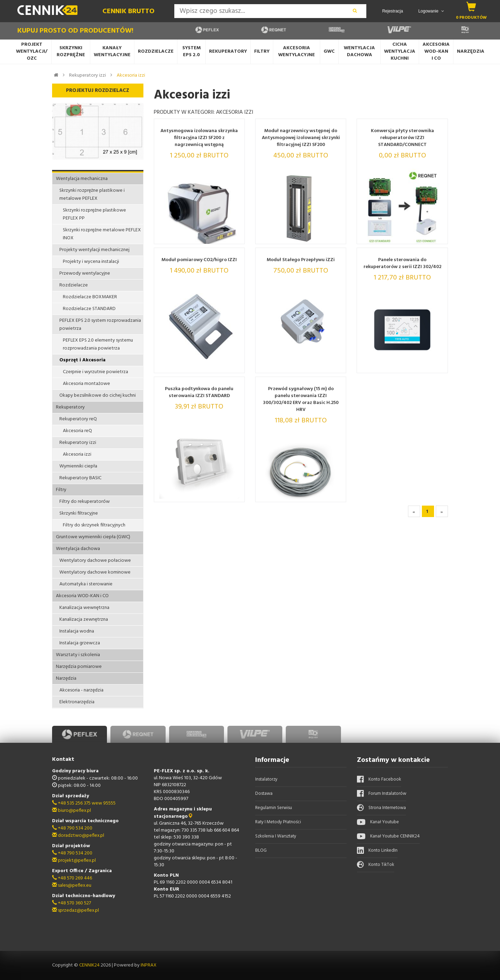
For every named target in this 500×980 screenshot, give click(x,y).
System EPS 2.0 (191, 51)
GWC (329, 51)
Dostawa (264, 794)
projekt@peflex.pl (74, 861)
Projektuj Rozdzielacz (98, 91)
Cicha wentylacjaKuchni (400, 51)
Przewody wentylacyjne (85, 273)
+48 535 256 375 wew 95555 (84, 803)
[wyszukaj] (355, 11)
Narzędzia (471, 51)
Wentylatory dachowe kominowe (95, 572)
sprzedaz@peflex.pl (76, 910)
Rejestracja (393, 11)
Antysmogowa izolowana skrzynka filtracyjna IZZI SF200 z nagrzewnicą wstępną (199, 138)
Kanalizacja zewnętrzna (84, 620)
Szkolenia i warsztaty (276, 836)
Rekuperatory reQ (78, 419)
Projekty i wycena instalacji (91, 262)
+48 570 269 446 (72, 878)
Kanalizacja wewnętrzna (84, 608)
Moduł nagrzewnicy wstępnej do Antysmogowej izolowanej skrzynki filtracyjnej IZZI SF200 (301, 138)
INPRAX (149, 965)
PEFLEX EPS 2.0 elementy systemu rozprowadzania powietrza (98, 344)
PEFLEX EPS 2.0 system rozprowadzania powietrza (100, 325)
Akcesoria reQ (77, 431)
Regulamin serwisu (274, 808)
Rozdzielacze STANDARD (89, 309)
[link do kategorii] (64, 75)
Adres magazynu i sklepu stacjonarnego (183, 813)
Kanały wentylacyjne (112, 51)
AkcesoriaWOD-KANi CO (436, 51)
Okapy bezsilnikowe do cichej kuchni (98, 396)
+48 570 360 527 (72, 903)
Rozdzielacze (156, 51)
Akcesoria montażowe (86, 384)
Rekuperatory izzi (87, 75)
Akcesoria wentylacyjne (297, 51)
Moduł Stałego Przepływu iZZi (301, 260)
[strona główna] (56, 75)
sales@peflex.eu (72, 886)
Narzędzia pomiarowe (79, 667)
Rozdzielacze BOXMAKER (90, 297)
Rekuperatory (228, 51)
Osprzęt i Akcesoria (82, 360)
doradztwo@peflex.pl (78, 836)
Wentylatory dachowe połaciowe (95, 561)
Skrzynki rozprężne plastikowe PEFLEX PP (94, 214)
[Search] (259, 11)
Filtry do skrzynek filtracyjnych (94, 525)
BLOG (261, 850)
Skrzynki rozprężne (71, 51)
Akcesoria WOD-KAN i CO (82, 596)
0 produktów (471, 18)
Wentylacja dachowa (359, 51)
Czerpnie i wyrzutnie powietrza (95, 372)
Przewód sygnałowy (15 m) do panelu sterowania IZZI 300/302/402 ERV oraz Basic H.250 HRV (301, 399)
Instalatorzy (266, 779)
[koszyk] (471, 7)
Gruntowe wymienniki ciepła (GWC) (93, 537)
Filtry (262, 51)
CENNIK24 (90, 965)
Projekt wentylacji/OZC (32, 51)
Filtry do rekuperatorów (85, 502)
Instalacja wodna (77, 631)
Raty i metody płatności (278, 822)
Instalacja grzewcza (80, 643)
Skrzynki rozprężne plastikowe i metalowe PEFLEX (92, 195)
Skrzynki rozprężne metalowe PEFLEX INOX (102, 234)
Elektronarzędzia (77, 702)
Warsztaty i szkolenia (78, 655)
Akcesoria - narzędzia (81, 690)
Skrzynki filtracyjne (79, 513)
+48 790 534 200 (72, 828)
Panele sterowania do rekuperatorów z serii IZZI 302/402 (402, 264)
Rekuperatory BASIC (80, 478)
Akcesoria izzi (131, 75)
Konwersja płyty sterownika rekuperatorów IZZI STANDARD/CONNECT (402, 138)
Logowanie (431, 11)
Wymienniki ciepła (78, 466)
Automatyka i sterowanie (86, 584)
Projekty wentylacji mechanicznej (94, 250)
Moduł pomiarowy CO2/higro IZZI (199, 260)
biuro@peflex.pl (72, 811)
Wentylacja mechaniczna (82, 179)
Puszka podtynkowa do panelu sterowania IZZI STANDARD (199, 393)
